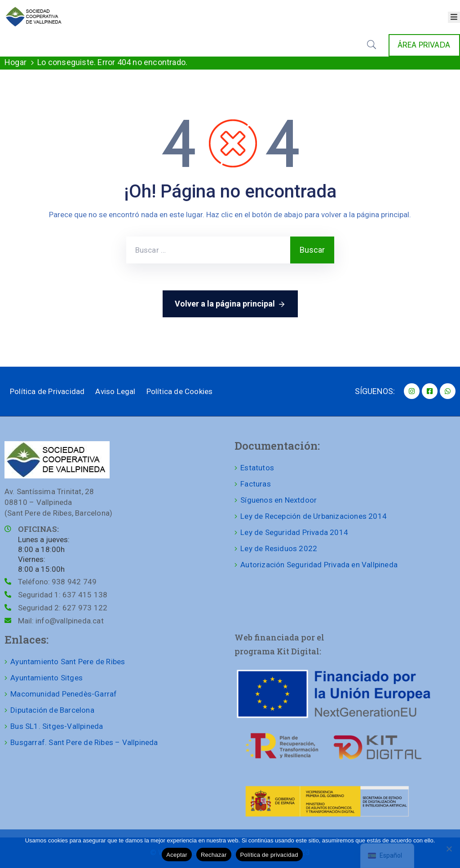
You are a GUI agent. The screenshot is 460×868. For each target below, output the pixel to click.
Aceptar (177, 855)
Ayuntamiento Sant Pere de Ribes (68, 662)
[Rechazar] (449, 849)
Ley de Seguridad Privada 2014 (294, 532)
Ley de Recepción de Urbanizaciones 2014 (314, 516)
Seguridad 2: (63, 608)
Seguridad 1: (63, 595)
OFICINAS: (38, 529)
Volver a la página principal (230, 304)
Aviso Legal (115, 391)
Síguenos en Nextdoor (279, 500)
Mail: (61, 621)
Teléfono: (57, 582)
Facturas (256, 484)
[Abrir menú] (454, 17)
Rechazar (214, 855)
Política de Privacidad (47, 391)
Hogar (15, 62)
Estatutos (257, 468)
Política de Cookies (180, 391)
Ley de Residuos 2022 (279, 548)
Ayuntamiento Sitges (46, 678)
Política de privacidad (269, 855)
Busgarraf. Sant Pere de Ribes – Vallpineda (84, 742)
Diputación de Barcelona (52, 710)
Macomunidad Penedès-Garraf (64, 694)
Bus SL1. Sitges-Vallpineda (57, 726)
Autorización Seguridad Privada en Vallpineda (319, 565)
